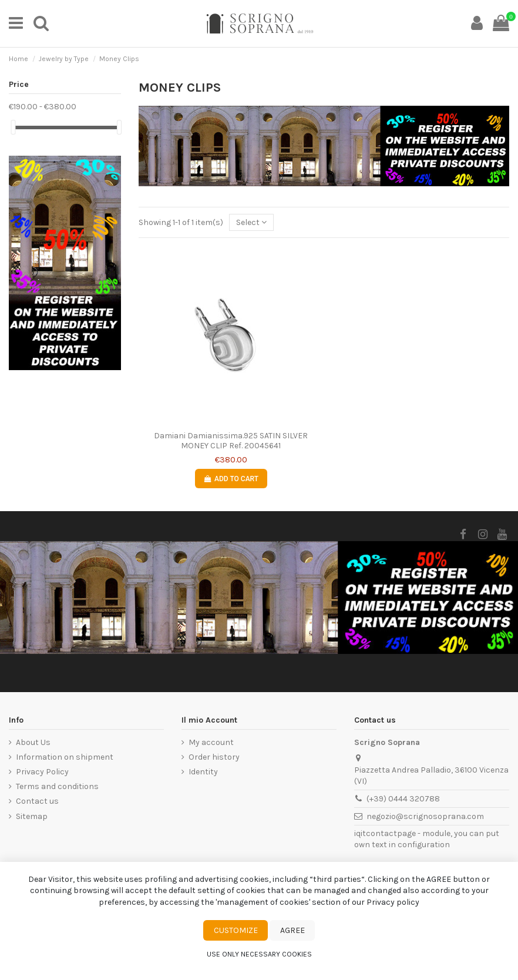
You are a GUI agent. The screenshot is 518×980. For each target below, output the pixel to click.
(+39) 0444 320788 (403, 799)
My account (211, 742)
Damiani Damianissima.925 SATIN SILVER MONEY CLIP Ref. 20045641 (231, 441)
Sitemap (32, 816)
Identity (203, 772)
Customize (236, 930)
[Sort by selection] (251, 222)
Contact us (37, 801)
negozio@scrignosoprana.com (425, 816)
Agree (292, 930)
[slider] (13, 127)
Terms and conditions (57, 786)
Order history (214, 757)
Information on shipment (65, 757)
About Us (33, 742)
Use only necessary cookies (259, 954)
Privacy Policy (42, 772)
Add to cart (231, 479)
